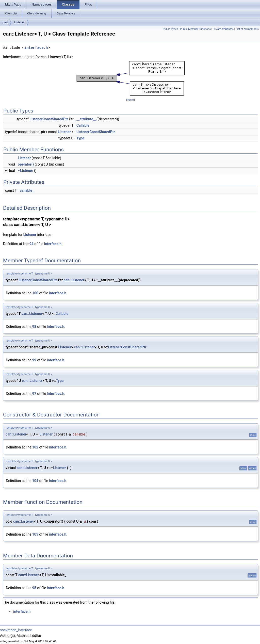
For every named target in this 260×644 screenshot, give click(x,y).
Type (80, 138)
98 (34, 327)
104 (35, 481)
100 (35, 293)
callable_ (27, 190)
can (5, 22)
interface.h (36, 48)
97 (34, 394)
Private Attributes (223, 29)
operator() (26, 164)
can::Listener (74, 280)
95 (34, 588)
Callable (83, 125)
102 (35, 447)
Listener (19, 22)
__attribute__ (86, 119)
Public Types (170, 29)
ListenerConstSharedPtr (49, 119)
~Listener (25, 171)
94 (31, 244)
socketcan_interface (16, 630)
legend (130, 100)
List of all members (247, 29)
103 (35, 534)
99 (34, 360)
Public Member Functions (195, 29)
